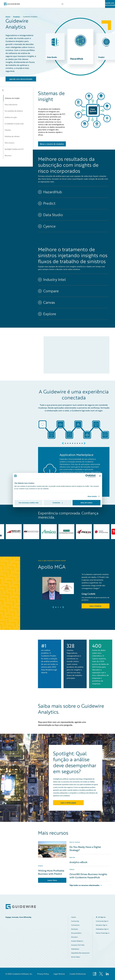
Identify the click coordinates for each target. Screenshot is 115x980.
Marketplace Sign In (102, 929)
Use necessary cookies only (28, 503)
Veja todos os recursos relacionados (84, 885)
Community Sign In (102, 921)
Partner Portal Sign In (103, 933)
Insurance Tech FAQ (78, 945)
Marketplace (75, 949)
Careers (74, 917)
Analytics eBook (78, 862)
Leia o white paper (68, 803)
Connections (75, 925)
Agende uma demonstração (110, 4)
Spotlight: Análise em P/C (14, 149)
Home (8, 17)
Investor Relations (77, 941)
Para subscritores (11, 105)
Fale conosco (10, 143)
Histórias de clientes (12, 136)
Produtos (17, 17)
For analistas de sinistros (14, 111)
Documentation (76, 933)
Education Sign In (102, 925)
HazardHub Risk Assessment (80, 953)
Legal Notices (59, 974)
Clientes (8, 130)
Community (75, 921)
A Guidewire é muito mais (14, 124)
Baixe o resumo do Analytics (52, 144)
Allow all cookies (86, 503)
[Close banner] (100, 476)
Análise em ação (11, 117)
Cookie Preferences (78, 974)
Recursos (8, 155)
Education (75, 937)
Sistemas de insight (12, 98)
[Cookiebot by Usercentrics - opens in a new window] (87, 476)
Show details (92, 496)
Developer (75, 929)
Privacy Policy (43, 974)
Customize (58, 503)
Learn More (52, 880)
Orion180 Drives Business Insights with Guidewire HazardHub (88, 876)
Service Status (76, 957)
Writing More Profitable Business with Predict (51, 872)
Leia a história (95, 606)
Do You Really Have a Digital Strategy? (85, 849)
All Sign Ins (102, 917)
